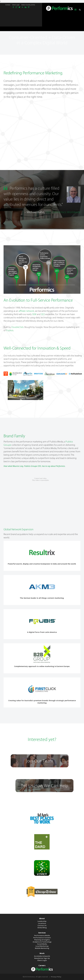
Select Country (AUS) (28, 5)
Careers (42, 965)
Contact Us (42, 925)
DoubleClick (17, 327)
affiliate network (26, 311)
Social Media (42, 944)
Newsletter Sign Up (42, 958)
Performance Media (42, 935)
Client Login (16, 5)
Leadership (42, 921)
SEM (34, 314)
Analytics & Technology (42, 942)
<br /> (42, 497)
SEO (43, 314)
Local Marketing (42, 946)
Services (42, 933)
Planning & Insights (42, 940)
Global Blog (42, 928)
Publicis (10, 331)
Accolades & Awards (42, 956)
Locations (42, 923)
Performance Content (42, 938)
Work (42, 953)
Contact (8, 5)
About (42, 918)
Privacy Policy (56, 977)
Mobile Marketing (42, 948)
